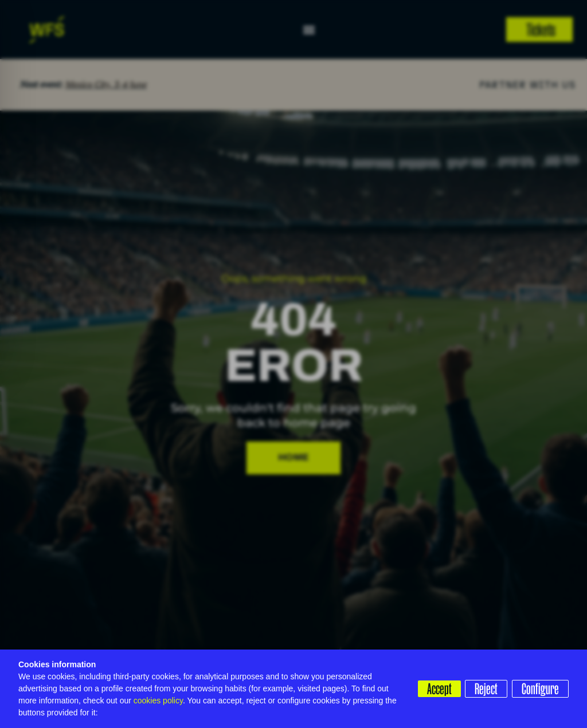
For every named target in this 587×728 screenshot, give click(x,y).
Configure (540, 688)
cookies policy (158, 701)
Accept (434, 688)
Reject (484, 688)
